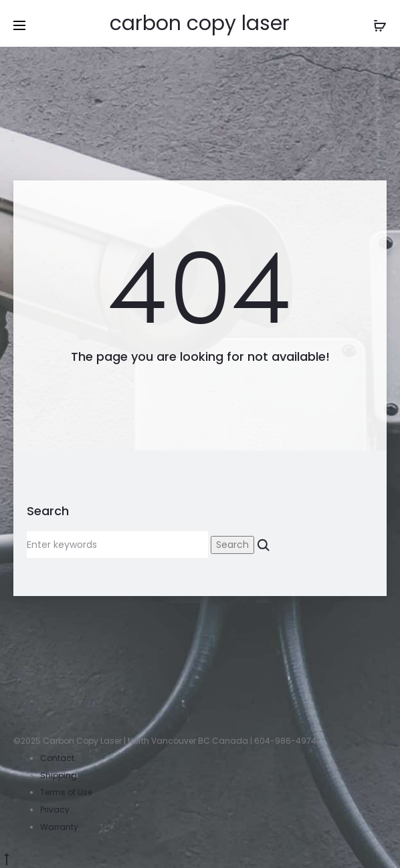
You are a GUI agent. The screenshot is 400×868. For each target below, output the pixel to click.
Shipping (59, 775)
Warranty (59, 827)
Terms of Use (66, 792)
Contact (57, 758)
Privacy (55, 810)
